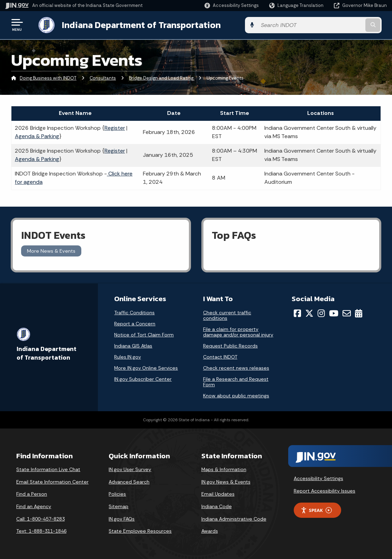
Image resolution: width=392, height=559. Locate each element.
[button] (232, 5)
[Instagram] (321, 313)
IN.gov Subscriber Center (143, 378)
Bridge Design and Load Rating (162, 78)
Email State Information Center (52, 481)
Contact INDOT (220, 356)
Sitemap (118, 506)
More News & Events (51, 250)
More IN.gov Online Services (146, 367)
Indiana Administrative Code (234, 518)
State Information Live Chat (48, 469)
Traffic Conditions (134, 312)
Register (115, 127)
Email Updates (218, 493)
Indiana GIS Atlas (133, 345)
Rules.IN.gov (127, 356)
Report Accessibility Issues (325, 490)
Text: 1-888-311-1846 (41, 530)
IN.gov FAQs (122, 518)
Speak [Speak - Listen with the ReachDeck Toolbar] (316, 510)
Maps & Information (224, 469)
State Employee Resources (140, 530)
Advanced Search (129, 481)
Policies (117, 493)
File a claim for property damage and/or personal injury (238, 331)
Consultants (103, 78)
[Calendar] (359, 313)
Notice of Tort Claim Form (144, 334)
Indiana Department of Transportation (135, 25)
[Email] (347, 313)
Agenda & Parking (37, 136)
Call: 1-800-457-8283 (40, 518)
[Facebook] (297, 313)
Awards (210, 530)
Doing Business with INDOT (48, 78)
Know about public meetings (236, 395)
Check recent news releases (236, 367)
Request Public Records (230, 345)
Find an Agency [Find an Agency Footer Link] (34, 506)
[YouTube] (334, 313)
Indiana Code (217, 506)
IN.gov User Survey (130, 469)
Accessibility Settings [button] (318, 478)
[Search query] (344, 25)
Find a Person (32, 493)
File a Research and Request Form (236, 381)
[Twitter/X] (309, 313)
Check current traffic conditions (227, 315)
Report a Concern (135, 323)
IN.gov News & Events (226, 481)
